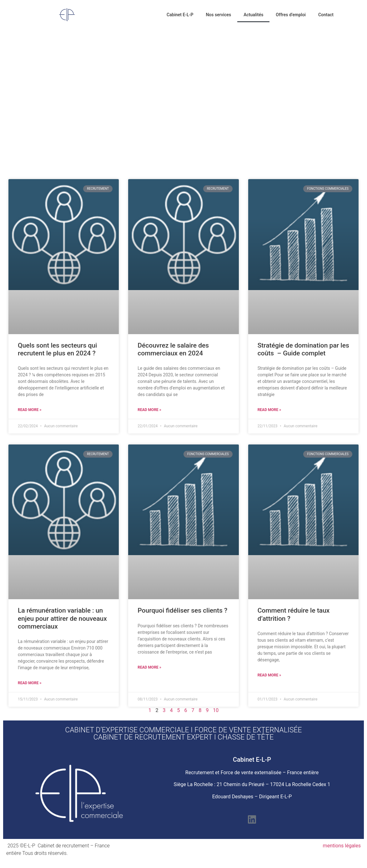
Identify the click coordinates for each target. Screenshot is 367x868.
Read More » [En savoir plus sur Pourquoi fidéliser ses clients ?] (149, 667)
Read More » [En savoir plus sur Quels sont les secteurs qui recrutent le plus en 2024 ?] (30, 410)
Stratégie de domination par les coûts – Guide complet (303, 349)
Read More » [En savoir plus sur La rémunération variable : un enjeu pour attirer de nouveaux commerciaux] (30, 683)
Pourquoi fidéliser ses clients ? (182, 610)
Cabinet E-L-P (180, 15)
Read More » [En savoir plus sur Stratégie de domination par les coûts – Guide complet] (269, 410)
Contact (326, 15)
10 (216, 710)
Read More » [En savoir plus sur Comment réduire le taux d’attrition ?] (269, 675)
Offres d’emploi (291, 15)
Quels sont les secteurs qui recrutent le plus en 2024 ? (57, 349)
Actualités (253, 15)
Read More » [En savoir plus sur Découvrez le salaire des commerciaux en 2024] (149, 410)
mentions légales (342, 846)
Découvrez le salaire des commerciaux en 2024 (173, 349)
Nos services (218, 15)
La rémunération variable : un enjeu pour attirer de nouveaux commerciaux (62, 618)
